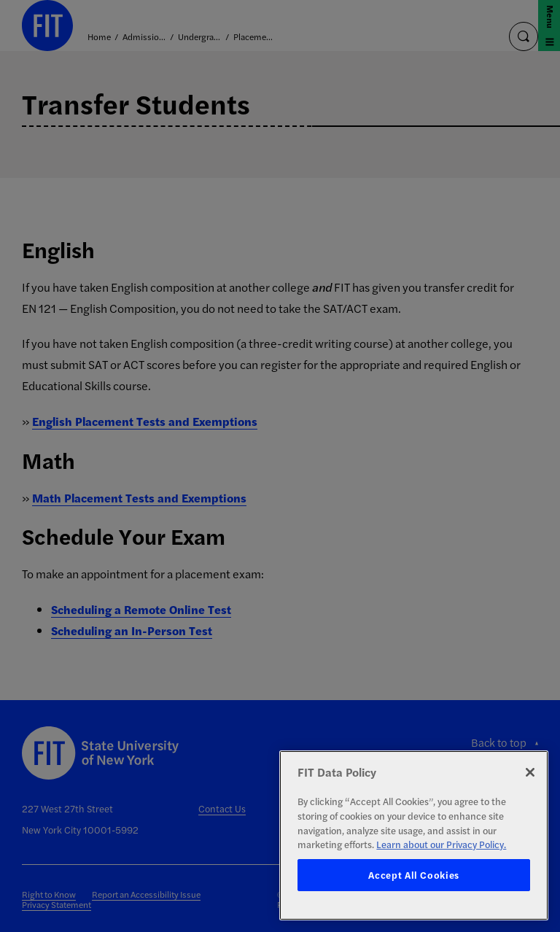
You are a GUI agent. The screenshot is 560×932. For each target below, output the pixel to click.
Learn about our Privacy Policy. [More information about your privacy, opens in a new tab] (441, 844)
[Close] (530, 772)
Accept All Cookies (414, 875)
